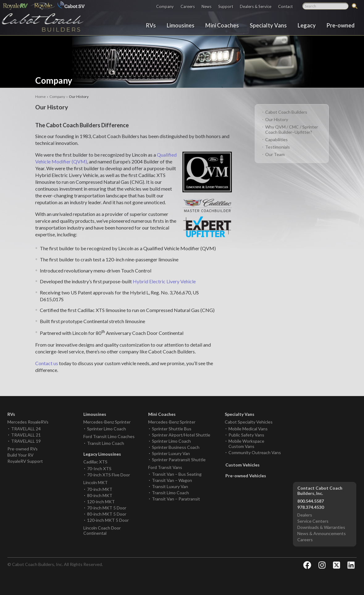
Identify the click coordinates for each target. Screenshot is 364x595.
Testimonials (278, 147)
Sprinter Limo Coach (107, 429)
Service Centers (313, 521)
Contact (285, 6)
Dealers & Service (256, 6)
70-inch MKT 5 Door (107, 508)
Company (165, 6)
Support (226, 6)
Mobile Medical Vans (248, 429)
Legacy (307, 25)
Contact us (47, 363)
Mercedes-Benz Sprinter (107, 422)
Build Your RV (21, 455)
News (207, 6)
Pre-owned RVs (23, 449)
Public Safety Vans (246, 435)
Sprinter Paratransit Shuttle (179, 460)
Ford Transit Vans (165, 467)
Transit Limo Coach (106, 443)
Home (40, 97)
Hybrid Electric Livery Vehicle (164, 281)
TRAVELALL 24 (26, 429)
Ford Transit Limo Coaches (109, 436)
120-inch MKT (101, 502)
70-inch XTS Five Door (109, 475)
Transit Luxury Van (170, 486)
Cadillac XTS (95, 462)
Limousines (181, 25)
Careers (188, 6)
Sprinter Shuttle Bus (172, 429)
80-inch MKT (100, 495)
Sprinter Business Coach (176, 447)
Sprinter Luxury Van (171, 453)
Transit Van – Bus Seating (177, 474)
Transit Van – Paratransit (176, 499)
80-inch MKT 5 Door (107, 514)
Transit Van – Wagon (172, 480)
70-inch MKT (100, 489)
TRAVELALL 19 (26, 441)
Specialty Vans (268, 25)
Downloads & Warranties (321, 527)
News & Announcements (322, 533)
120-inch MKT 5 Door (108, 520)
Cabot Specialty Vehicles (249, 422)
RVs (151, 25)
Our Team (275, 154)
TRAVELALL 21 (26, 435)
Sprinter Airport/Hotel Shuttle (181, 435)
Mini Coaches (222, 25)
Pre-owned (341, 25)
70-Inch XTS (99, 468)
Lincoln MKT (96, 482)
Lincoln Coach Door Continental (102, 530)
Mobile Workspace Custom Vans (246, 444)
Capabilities (276, 139)
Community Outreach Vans (255, 452)
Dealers (305, 515)
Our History (277, 119)
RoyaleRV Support (25, 461)
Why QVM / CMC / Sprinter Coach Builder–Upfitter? (292, 129)
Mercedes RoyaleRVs (28, 422)
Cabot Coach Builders (286, 112)
